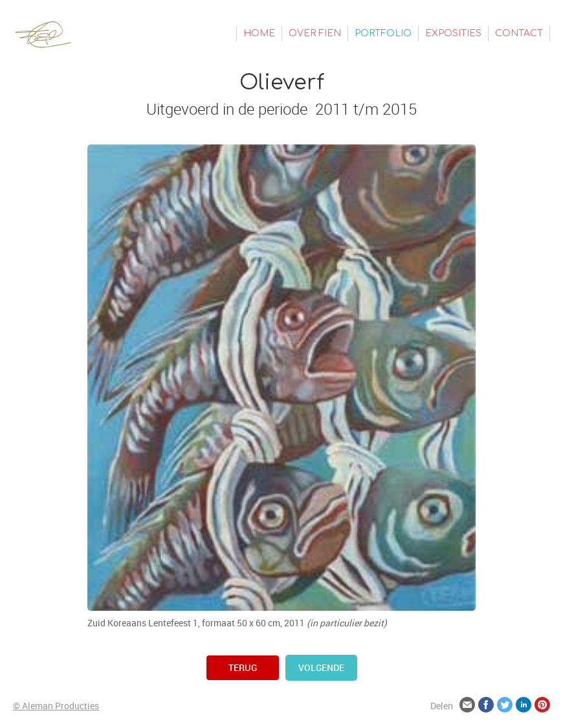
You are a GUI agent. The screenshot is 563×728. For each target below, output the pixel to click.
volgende (321, 667)
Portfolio (383, 33)
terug (243, 667)
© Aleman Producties (56, 706)
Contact (519, 33)
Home (259, 33)
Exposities (453, 33)
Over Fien (315, 33)
